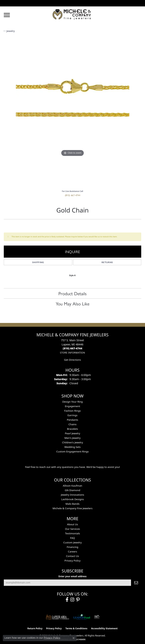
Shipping (38, 262)
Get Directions (72, 360)
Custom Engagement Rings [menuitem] (72, 451)
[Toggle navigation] (7, 15)
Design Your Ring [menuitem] (72, 402)
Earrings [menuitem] (72, 415)
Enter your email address (72, 576)
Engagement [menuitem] (72, 406)
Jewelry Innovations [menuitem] (72, 495)
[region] (72, 113)
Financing (72, 547)
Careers (72, 552)
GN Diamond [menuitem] (73, 490)
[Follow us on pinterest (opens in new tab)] (78, 600)
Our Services (72, 529)
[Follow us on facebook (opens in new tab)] (67, 600)
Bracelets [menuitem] (73, 429)
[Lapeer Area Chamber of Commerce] (57, 617)
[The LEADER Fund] (82, 617)
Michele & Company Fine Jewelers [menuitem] (72, 508)
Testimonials (72, 533)
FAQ (73, 538)
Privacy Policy (72, 561)
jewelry (11, 31)
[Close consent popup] (74, 638)
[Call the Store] (72, 348)
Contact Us (72, 556)
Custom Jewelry (72, 542)
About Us (73, 524)
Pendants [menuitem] (72, 420)
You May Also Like (73, 304)
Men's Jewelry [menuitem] (72, 438)
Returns (107, 262)
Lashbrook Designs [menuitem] (72, 499)
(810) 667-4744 (73, 195)
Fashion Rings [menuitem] (72, 411)
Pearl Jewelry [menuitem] (72, 433)
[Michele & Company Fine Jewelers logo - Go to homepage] (73, 14)
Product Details (72, 293)
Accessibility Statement (104, 628)
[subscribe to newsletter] (136, 583)
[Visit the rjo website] (97, 617)
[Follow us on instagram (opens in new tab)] (72, 600)
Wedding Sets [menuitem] (72, 447)
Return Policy (35, 628)
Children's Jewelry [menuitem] (72, 442)
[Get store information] (72, 353)
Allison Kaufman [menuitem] (72, 486)
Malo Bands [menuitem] (72, 504)
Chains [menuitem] (72, 424)
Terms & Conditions (76, 628)
